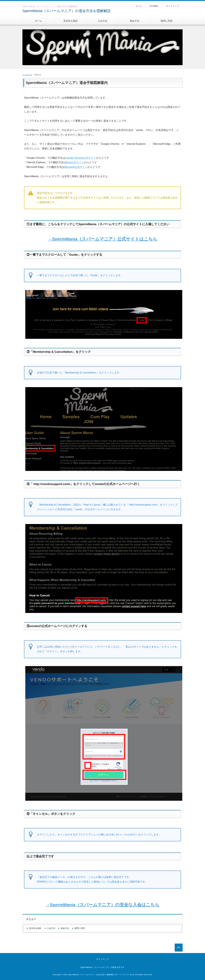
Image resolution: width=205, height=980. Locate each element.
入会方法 (102, 21)
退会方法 (135, 21)
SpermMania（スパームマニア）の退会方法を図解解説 (67, 11)
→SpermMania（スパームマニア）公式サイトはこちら (102, 239)
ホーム (39, 21)
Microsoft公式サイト (76, 167)
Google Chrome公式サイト (81, 158)
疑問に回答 (167, 21)
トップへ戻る (179, 947)
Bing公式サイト (75, 162)
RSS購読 (154, 6)
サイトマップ (173, 6)
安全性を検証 (71, 21)
